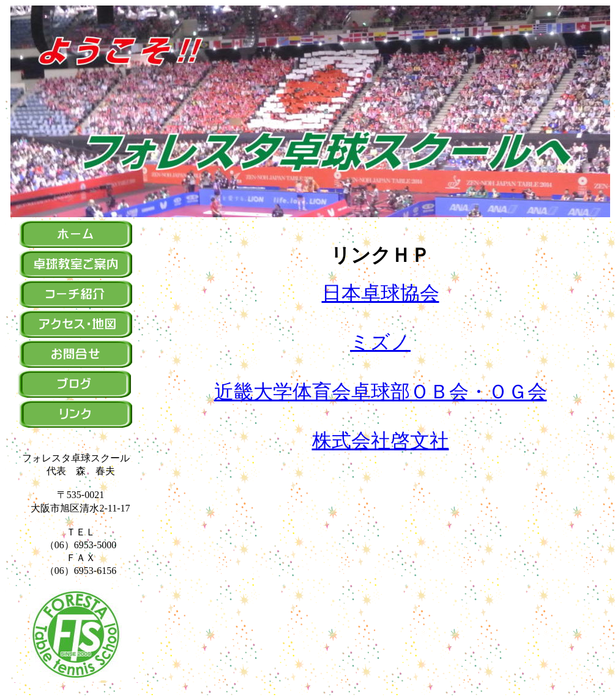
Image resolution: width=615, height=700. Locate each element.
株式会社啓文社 (381, 441)
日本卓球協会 (381, 293)
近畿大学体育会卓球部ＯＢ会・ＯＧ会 (381, 392)
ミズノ (380, 342)
